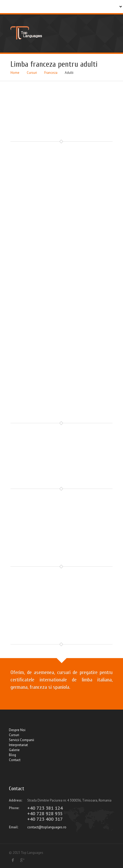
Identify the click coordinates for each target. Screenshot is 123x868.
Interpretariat (18, 745)
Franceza (51, 73)
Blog (12, 755)
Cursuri (32, 73)
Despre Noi (17, 730)
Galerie (14, 750)
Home (15, 73)
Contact (15, 760)
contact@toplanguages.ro (47, 827)
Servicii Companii (22, 740)
